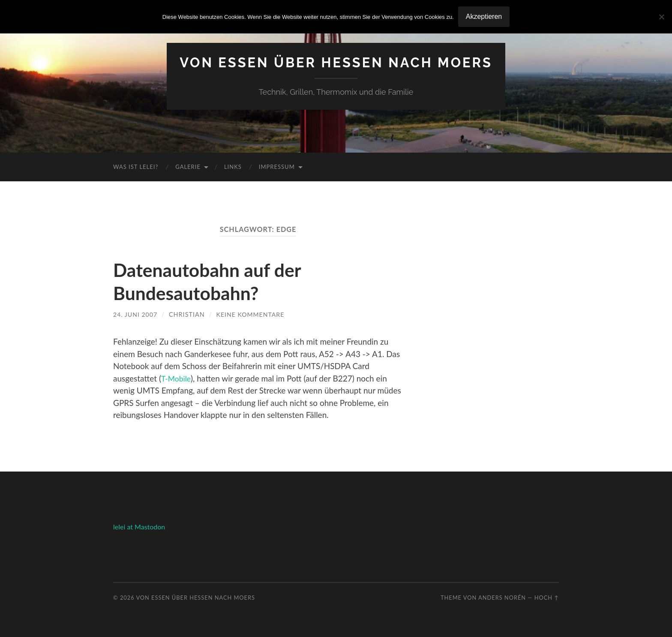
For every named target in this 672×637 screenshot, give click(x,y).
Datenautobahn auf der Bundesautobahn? (212, 281)
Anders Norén (502, 597)
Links (233, 167)
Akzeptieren (484, 17)
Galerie (188, 167)
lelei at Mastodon (139, 526)
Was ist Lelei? (136, 167)
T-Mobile (177, 378)
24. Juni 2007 (136, 314)
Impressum (277, 167)
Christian (188, 314)
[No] (661, 17)
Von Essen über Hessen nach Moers (336, 62)
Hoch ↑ (547, 597)
